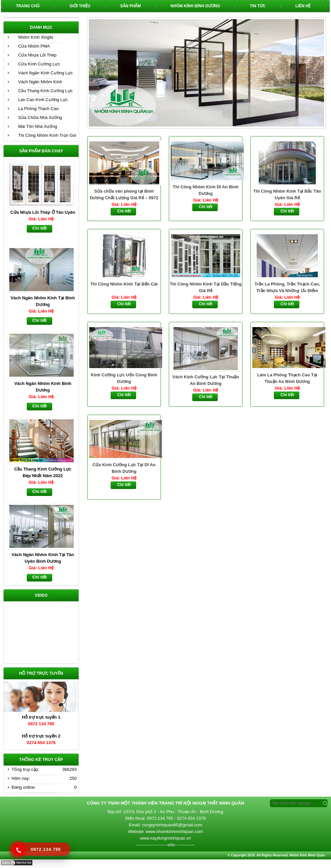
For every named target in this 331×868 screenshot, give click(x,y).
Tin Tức (258, 6)
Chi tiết (124, 211)
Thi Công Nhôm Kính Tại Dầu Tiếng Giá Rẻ (206, 287)
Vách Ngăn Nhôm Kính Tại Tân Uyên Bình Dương (43, 558)
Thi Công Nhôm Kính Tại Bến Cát (124, 284)
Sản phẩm (131, 6)
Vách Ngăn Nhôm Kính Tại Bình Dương (43, 301)
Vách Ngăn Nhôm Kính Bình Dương (43, 387)
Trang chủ (28, 6)
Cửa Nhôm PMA (34, 46)
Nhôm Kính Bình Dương (195, 6)
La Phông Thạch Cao (38, 109)
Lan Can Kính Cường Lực (43, 100)
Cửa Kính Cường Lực (39, 64)
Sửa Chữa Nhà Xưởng (40, 117)
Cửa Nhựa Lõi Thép (37, 55)
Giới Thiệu (80, 6)
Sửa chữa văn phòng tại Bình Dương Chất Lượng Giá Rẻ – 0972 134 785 (124, 195)
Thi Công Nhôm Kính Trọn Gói (47, 135)
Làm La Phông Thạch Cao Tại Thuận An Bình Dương (287, 378)
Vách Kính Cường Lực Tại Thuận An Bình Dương (206, 380)
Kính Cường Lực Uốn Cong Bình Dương (124, 378)
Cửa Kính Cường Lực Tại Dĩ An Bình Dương (124, 468)
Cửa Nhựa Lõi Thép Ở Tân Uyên (43, 212)
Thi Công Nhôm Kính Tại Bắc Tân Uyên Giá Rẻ (287, 194)
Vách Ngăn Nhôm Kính (40, 82)
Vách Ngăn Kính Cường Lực (45, 73)
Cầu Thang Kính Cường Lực (45, 91)
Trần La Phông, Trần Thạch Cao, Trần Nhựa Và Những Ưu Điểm (287, 287)
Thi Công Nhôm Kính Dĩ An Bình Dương (206, 190)
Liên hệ (303, 6)
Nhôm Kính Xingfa (36, 37)
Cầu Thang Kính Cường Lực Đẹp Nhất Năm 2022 (43, 472)
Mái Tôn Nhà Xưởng (38, 126)
